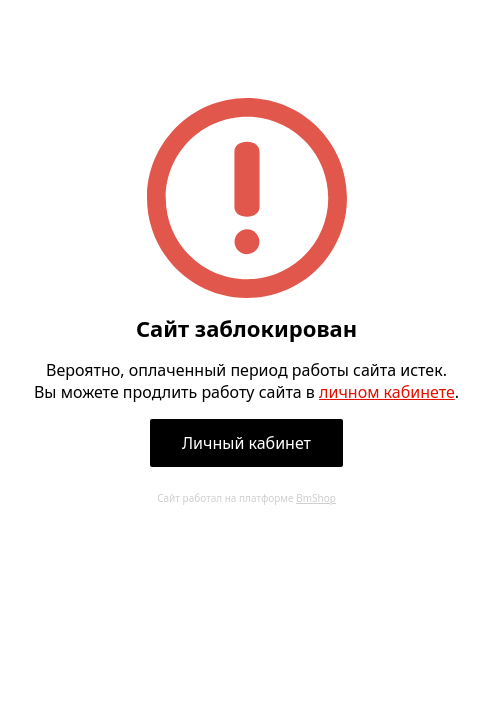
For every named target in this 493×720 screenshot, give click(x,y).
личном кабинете (387, 392)
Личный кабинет (246, 443)
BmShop (316, 498)
